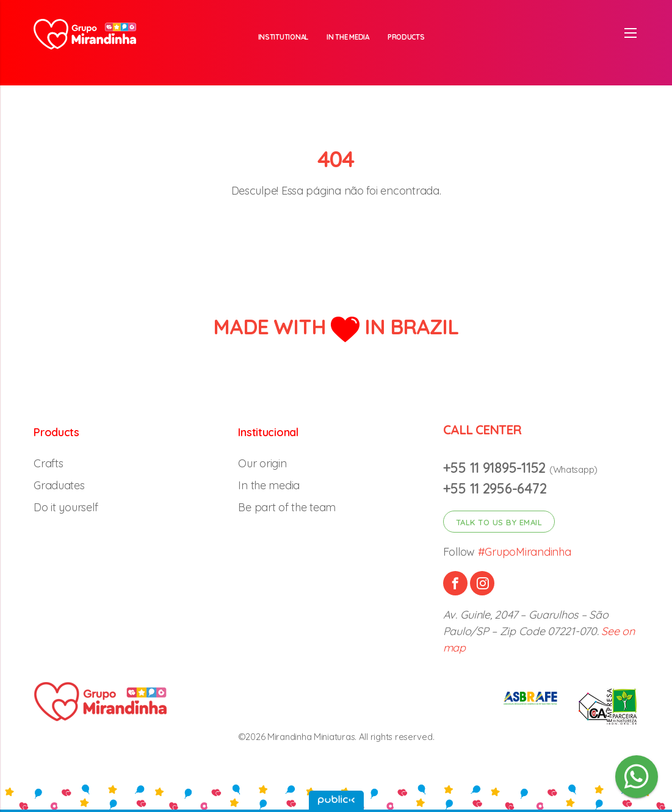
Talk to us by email (499, 522)
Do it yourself (66, 507)
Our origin (262, 463)
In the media (348, 37)
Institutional (284, 37)
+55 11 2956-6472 (495, 488)
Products (406, 37)
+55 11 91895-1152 (496, 468)
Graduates (59, 485)
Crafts (48, 463)
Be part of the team (287, 507)
